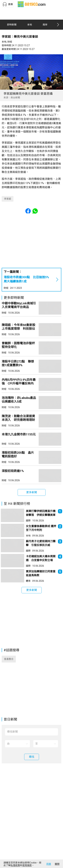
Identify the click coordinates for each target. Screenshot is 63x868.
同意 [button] (49, 864)
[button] (8, 4)
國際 (28, 521)
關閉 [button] (57, 864)
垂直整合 (9, 659)
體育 (28, 581)
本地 (28, 536)
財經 (6, 288)
